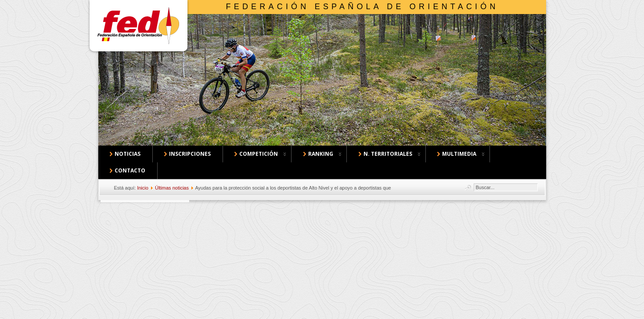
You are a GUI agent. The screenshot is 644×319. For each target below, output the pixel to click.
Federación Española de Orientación (362, 7)
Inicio (143, 188)
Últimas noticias (172, 188)
